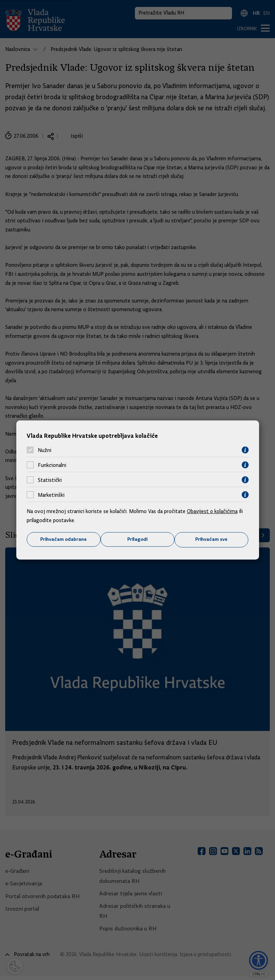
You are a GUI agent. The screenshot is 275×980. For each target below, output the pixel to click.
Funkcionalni (52, 465)
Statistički (50, 480)
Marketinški (51, 495)
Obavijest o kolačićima (213, 511)
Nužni (45, 450)
